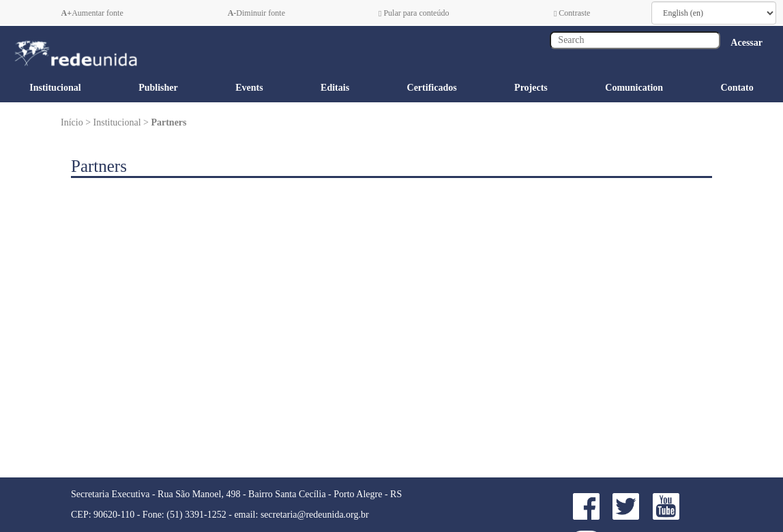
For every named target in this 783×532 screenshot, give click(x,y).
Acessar (747, 43)
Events (249, 88)
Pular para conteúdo (414, 13)
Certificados (432, 88)
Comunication (634, 88)
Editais (335, 88)
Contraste (572, 13)
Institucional (55, 88)
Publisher (158, 88)
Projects (531, 88)
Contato (737, 88)
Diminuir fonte (256, 13)
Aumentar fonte (92, 13)
